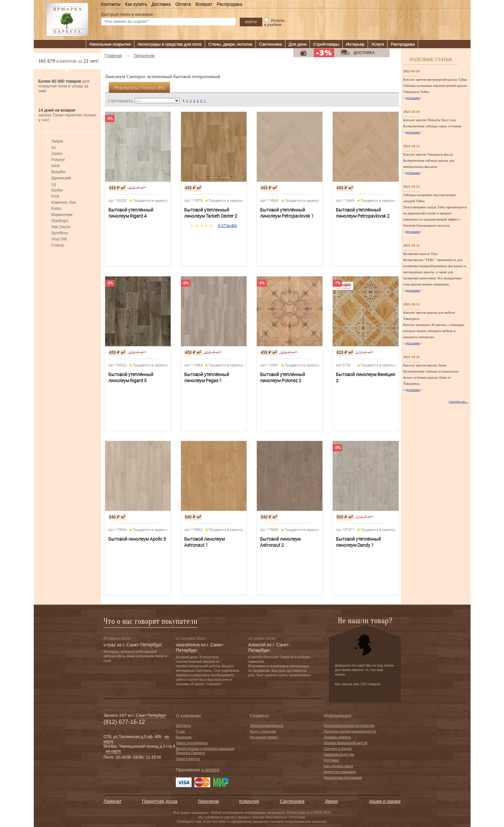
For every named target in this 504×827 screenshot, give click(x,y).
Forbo (56, 209)
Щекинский (61, 178)
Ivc (54, 148)
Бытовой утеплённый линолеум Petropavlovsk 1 (287, 213)
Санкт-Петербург (151, 715)
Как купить (136, 4)
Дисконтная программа (343, 778)
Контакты (111, 4)
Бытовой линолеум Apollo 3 (137, 539)
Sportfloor (60, 233)
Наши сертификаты (192, 743)
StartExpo (60, 221)
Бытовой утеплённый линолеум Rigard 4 (131, 213)
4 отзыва (227, 225)
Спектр (58, 245)
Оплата (183, 4)
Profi (55, 196)
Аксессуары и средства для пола (170, 44)
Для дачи (298, 44)
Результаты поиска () (139, 88)
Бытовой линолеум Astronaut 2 (280, 542)
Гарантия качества (339, 754)
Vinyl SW (59, 239)
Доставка (161, 4)
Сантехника (270, 44)
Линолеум (208, 801)
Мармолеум (62, 215)
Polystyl (58, 160)
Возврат (204, 4)
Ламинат (113, 801)
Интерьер (355, 44)
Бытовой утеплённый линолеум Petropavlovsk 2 (363, 213)
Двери (331, 801)
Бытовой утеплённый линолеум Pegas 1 (207, 378)
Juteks (57, 154)
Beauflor (59, 172)
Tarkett (57, 141)
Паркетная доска (160, 801)
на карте (113, 751)
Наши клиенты (188, 759)
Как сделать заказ (338, 766)
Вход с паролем (263, 731)
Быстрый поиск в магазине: (128, 14)
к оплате (210, 770)
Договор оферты (337, 737)
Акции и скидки (385, 801)
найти (251, 22)
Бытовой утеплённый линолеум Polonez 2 (283, 378)
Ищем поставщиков (340, 772)
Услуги (378, 44)
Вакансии (184, 737)
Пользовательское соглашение (349, 725)
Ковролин (249, 801)
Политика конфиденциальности (350, 731)
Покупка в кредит (338, 749)
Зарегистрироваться (266, 725)
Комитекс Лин (64, 202)
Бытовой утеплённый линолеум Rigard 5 (131, 378)
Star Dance (61, 227)
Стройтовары (326, 44)
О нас (180, 731)
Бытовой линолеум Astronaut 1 (204, 542)
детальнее (413, 98)
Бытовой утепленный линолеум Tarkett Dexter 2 (211, 213)
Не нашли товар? (264, 737)
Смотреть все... (458, 402)
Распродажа (230, 4)
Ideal (56, 166)
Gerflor (57, 190)
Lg (54, 184)
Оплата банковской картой (346, 743)
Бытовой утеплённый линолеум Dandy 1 (358, 542)
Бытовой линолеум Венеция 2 (365, 378)
